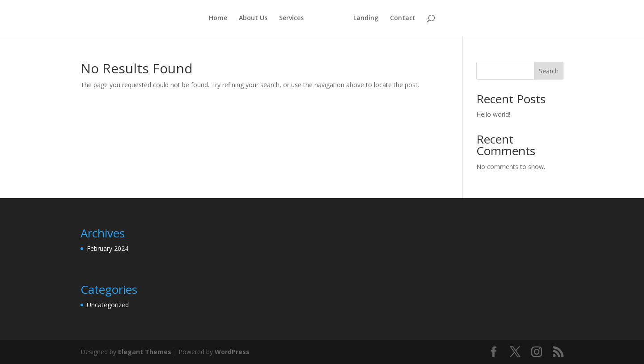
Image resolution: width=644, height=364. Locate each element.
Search (549, 71)
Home (218, 18)
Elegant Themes (145, 352)
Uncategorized (108, 305)
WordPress (232, 352)
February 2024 (108, 248)
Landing (366, 18)
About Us (253, 18)
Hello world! (493, 114)
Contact (403, 18)
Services (291, 18)
